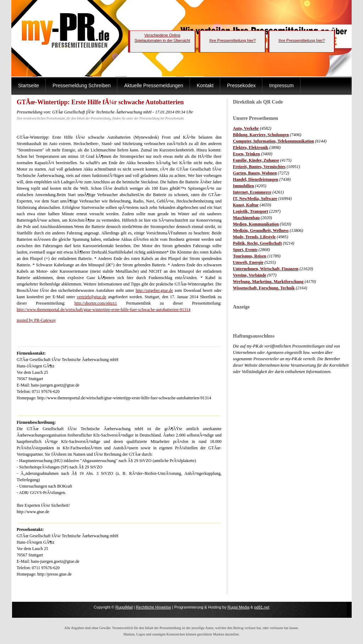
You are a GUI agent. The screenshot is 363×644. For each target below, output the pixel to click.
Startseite (29, 85)
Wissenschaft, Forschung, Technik (264, 288)
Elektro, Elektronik (251, 148)
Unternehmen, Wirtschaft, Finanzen (266, 269)
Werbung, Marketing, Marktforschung (268, 282)
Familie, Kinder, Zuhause (256, 160)
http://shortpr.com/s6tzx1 (96, 303)
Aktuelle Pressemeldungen (154, 85)
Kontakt (205, 85)
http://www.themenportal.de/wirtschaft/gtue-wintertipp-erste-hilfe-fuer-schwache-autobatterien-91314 (104, 310)
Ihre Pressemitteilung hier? (233, 40)
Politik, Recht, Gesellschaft (257, 243)
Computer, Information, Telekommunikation (273, 141)
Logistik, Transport (251, 211)
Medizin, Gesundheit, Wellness (261, 231)
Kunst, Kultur (246, 205)
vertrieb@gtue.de (91, 297)
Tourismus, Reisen (250, 256)
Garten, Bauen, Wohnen (255, 173)
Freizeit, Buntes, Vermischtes (259, 167)
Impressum (281, 85)
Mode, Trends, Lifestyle (254, 237)
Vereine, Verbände (250, 275)
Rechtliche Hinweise (153, 607)
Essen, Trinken (246, 154)
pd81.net (262, 607)
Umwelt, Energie (248, 262)
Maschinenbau (246, 218)
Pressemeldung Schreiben (82, 85)
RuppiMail (124, 607)
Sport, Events (245, 250)
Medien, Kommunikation (256, 224)
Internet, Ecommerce (252, 192)
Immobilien (243, 186)
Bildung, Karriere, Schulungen (261, 135)
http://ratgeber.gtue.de (154, 290)
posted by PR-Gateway (36, 320)
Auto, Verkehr (246, 128)
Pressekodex (241, 85)
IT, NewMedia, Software (255, 199)
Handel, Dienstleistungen (256, 179)
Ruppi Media (239, 607)
